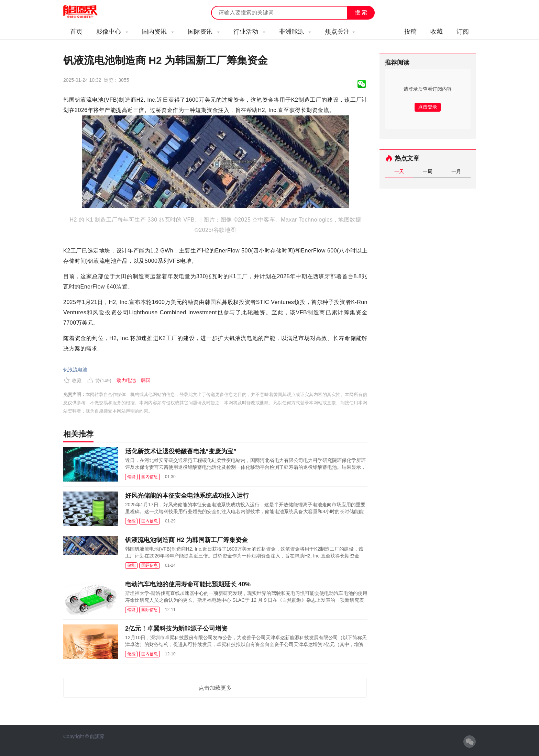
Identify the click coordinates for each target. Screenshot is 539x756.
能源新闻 (87, 12)
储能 (131, 477)
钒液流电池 (75, 370)
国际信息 (150, 565)
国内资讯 (158, 32)
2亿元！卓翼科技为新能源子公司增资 (176, 629)
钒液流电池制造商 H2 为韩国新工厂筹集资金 (186, 540)
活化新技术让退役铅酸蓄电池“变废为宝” (181, 451)
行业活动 (249, 32)
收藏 (437, 32)
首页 (76, 32)
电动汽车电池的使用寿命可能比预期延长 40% (188, 584)
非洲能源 (295, 32)
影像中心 (112, 32)
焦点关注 (340, 32)
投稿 (410, 32)
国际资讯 (204, 32)
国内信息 (150, 477)
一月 (456, 171)
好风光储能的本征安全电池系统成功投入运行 (187, 496)
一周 (428, 171)
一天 (399, 171)
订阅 (463, 32)
